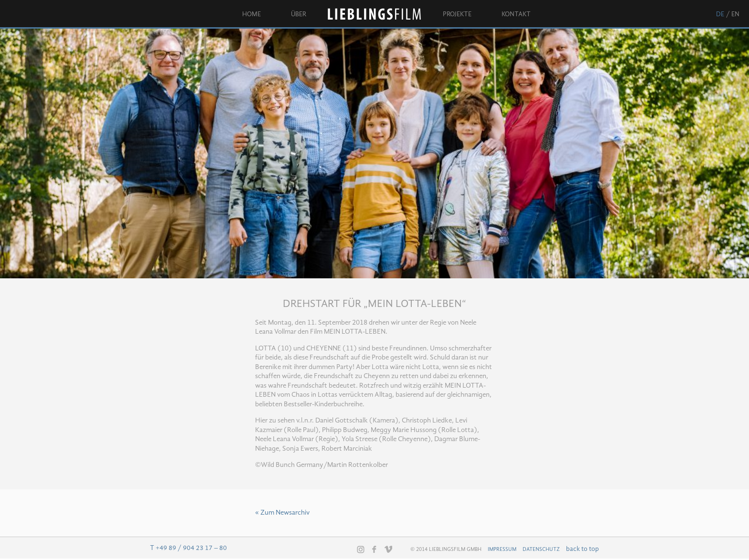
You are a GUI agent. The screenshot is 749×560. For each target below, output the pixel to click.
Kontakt (516, 14)
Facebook (374, 549)
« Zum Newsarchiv (282, 513)
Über (299, 14)
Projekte (457, 14)
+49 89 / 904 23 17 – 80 (191, 548)
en (735, 14)
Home (251, 14)
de (720, 14)
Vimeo (388, 549)
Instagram (361, 549)
